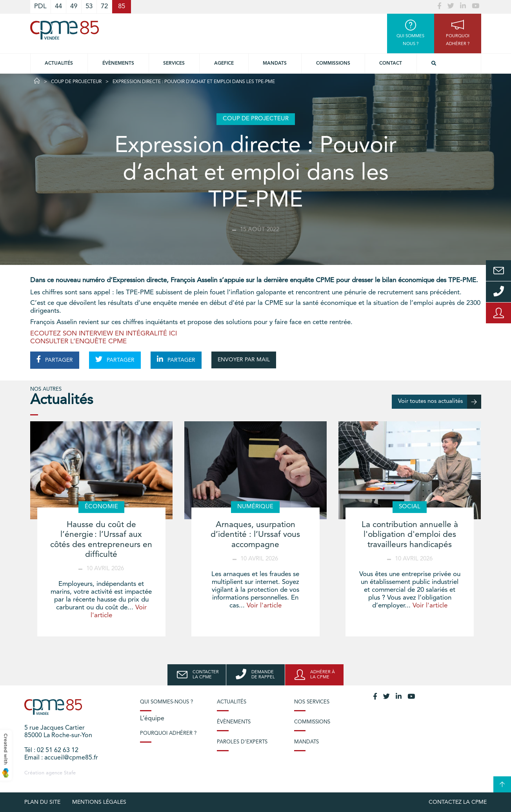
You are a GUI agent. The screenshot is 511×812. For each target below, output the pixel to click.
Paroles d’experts (242, 742)
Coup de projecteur (76, 82)
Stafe (70, 773)
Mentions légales (99, 802)
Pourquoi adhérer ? (168, 733)
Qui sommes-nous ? (166, 702)
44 (58, 6)
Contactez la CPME (458, 802)
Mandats (275, 63)
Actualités (59, 63)
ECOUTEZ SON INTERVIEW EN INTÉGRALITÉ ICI (104, 334)
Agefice (224, 63)
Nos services (312, 702)
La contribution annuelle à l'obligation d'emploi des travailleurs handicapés (410, 535)
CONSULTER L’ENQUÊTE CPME (78, 342)
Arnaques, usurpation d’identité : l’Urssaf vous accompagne (255, 535)
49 (74, 6)
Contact (391, 63)
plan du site (42, 802)
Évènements (118, 63)
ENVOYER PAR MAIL (244, 360)
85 (122, 6)
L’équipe (152, 719)
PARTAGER (55, 359)
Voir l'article (264, 606)
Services (174, 63)
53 (89, 6)
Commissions (333, 63)
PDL (40, 6)
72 (104, 6)
